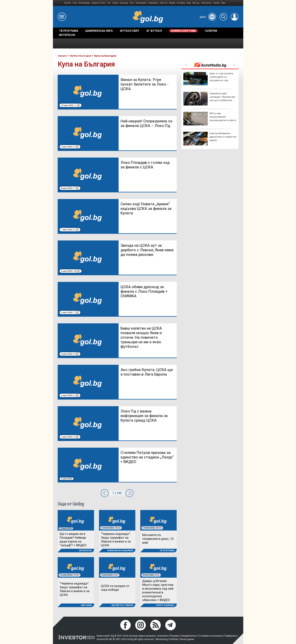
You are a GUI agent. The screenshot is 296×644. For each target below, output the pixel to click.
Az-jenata (124, 3)
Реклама (174, 636)
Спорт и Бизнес (165, 605)
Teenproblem (141, 3)
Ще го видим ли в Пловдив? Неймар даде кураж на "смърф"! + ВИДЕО (73, 540)
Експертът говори (122, 605)
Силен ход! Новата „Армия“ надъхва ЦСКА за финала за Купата (146, 209)
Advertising (162, 639)
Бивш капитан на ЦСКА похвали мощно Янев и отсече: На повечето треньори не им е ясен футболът (141, 337)
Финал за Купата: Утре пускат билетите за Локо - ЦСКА (144, 84)
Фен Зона (86, 605)
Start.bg (196, 3)
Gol (109, 3)
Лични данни (187, 639)
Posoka (217, 3)
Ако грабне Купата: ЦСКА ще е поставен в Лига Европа (147, 372)
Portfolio (174, 639)
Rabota (172, 3)
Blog (189, 3)
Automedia (153, 3)
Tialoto (115, 3)
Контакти (163, 636)
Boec (223, 3)
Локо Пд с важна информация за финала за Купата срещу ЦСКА (144, 416)
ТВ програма (167, 551)
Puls (132, 3)
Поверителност (189, 636)
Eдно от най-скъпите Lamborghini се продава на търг (208, 79)
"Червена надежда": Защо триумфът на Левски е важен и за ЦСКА (116, 540)
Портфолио (230, 636)
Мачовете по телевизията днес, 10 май (158, 539)
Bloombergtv (85, 3)
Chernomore (206, 3)
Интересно (85, 551)
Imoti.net (164, 3)
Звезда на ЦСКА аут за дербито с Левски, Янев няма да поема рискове (147, 250)
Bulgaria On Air (99, 3)
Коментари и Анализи (120, 551)
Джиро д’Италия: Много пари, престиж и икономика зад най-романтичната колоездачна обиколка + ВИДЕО (158, 590)
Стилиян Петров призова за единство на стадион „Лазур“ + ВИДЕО (147, 457)
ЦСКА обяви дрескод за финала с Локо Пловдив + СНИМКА (144, 291)
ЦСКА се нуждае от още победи (115, 588)
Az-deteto (181, 3)
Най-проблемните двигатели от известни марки (210, 139)
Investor (67, 3)
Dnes (75, 3)
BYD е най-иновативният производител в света (210, 119)
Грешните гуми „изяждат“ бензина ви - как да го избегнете (210, 99)
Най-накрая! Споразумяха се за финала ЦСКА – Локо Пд (146, 123)
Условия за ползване (211, 636)
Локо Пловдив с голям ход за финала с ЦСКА (145, 165)
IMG (59, 3)
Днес (208, 17)
